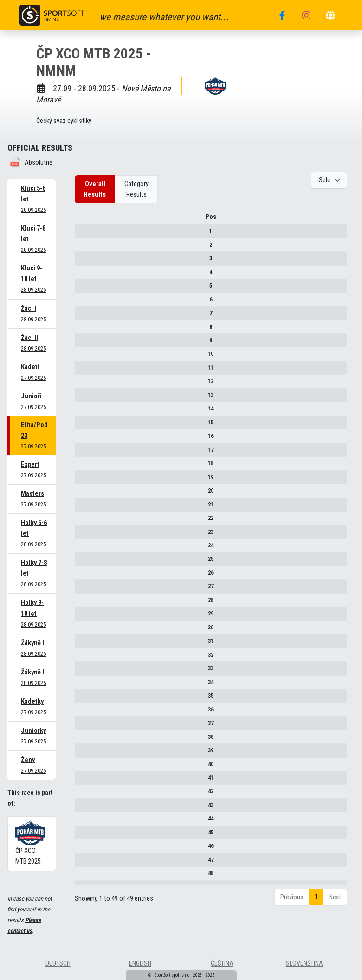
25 (84, 562)
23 (84, 535)
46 (84, 849)
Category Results (136, 189)
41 (84, 781)
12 (84, 384)
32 (84, 658)
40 (84, 767)
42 (84, 795)
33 (84, 671)
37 (84, 726)
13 (84, 398)
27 (84, 590)
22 (84, 521)
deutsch (58, 964)
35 (84, 699)
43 (84, 808)
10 (84, 357)
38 (84, 740)
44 (84, 822)
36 (84, 713)
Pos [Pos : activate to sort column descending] (84, 220)
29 (84, 617)
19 (84, 480)
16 (84, 439)
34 (84, 685)
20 (84, 494)
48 (84, 876)
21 (84, 508)
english (140, 964)
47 (84, 863)
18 (84, 466)
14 (84, 412)
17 (84, 453)
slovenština (304, 964)
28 (84, 603)
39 (84, 753)
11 (84, 371)
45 (84, 836)
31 (84, 644)
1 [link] (316, 909)
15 (84, 426)
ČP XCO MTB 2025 (30, 843)
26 (84, 576)
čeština (222, 964)
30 (84, 631)
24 (84, 548)
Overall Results (95, 189)
